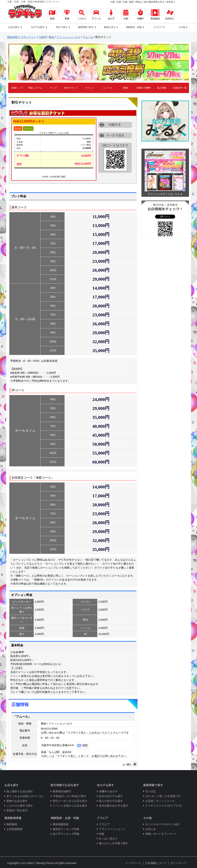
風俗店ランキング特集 (66, 829)
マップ (53, 88)
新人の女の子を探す (111, 801)
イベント (89, 88)
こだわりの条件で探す (20, 806)
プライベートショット (112, 829)
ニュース (108, 88)
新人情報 (162, 88)
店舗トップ (17, 88)
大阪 (112, 2)
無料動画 (12, 824)
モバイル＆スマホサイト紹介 (163, 824)
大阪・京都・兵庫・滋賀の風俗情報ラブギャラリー (33, 2)
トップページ (133, 863)
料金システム (35, 88)
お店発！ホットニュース (160, 801)
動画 (126, 88)
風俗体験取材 (61, 824)
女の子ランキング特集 (66, 834)
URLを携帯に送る (115, 135)
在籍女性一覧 (180, 88)
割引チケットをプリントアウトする (115, 125)
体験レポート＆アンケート (161, 834)
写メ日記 (151, 791)
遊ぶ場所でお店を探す (20, 791)
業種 (67, 14)
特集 (102, 834)
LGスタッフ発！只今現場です (163, 796)
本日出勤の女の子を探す (114, 806)
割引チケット (71, 88)
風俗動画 (155, 14)
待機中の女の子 (108, 791)
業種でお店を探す (17, 801)
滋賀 (131, 2)
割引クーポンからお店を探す (70, 801)
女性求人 (171, 2)
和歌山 (139, 2)
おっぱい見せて (108, 839)
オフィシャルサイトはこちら (164, 194)
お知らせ (151, 829)
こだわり (82, 14)
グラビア (104, 824)
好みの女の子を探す (111, 796)
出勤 (126, 14)
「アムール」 (22, 717)
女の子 (111, 14)
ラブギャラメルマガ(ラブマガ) (163, 806)
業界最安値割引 (62, 791)
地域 (52, 14)
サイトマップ (179, 863)
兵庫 (119, 2)
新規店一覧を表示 (17, 810)
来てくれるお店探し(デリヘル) (25, 796)
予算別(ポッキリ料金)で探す (70, 796)
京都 (125, 2)
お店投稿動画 (14, 829)
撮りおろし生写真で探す (114, 843)
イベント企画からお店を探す (70, 806)
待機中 (140, 14)
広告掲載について (156, 863)
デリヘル (96, 14)
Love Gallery (27, 863)
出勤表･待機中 (144, 88)
